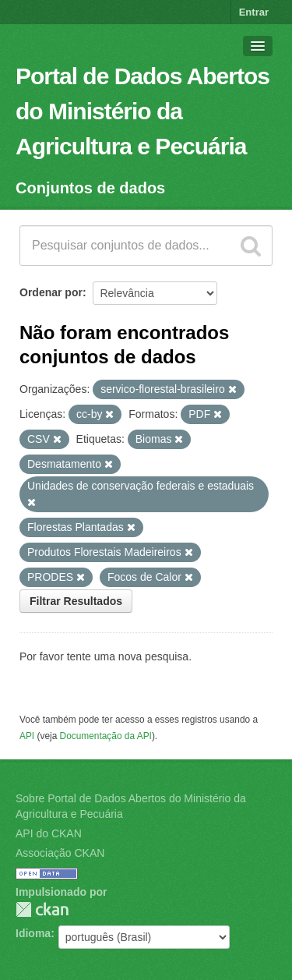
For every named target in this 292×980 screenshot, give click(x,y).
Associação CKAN (60, 853)
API (27, 736)
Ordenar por (51, 292)
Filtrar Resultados (76, 601)
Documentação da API (106, 736)
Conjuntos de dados (90, 188)
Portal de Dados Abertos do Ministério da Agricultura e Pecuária (142, 111)
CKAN (42, 909)
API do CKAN (49, 833)
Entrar (254, 12)
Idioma (33, 933)
